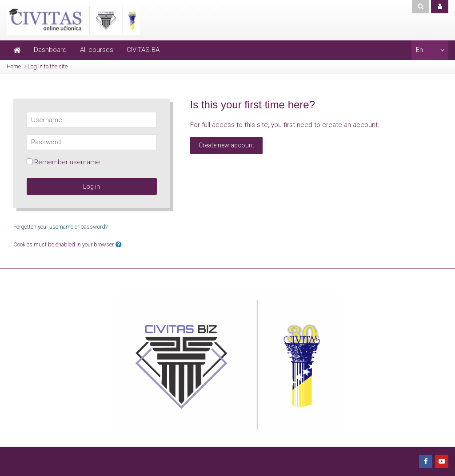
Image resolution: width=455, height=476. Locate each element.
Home (14, 66)
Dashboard (50, 50)
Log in (92, 186)
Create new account (226, 145)
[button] (119, 245)
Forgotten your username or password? (60, 227)
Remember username (67, 162)
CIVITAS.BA (143, 50)
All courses (97, 50)
